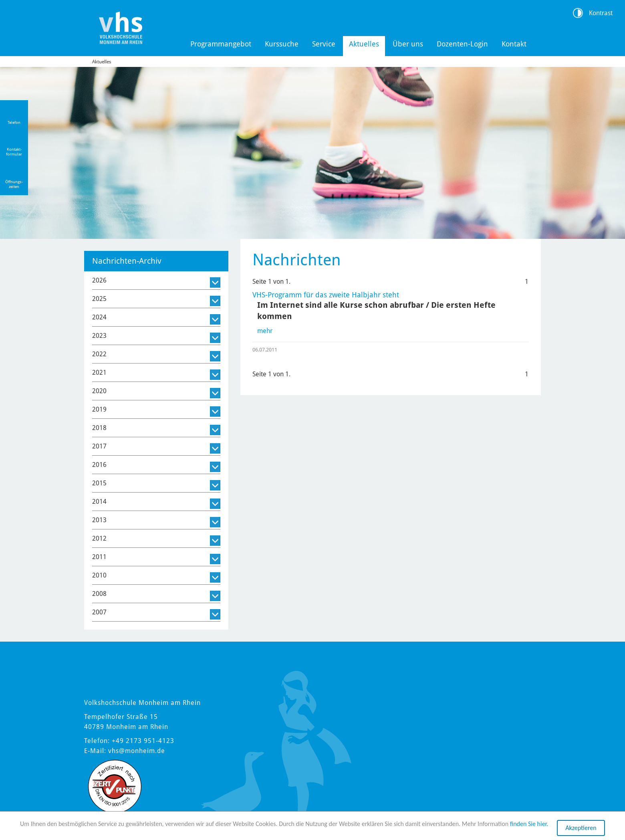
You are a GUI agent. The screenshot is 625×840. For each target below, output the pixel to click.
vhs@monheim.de (137, 751)
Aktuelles (364, 44)
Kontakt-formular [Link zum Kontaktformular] (14, 152)
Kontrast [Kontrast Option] (601, 13)
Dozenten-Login (462, 44)
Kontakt (514, 44)
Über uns (408, 44)
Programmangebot (221, 44)
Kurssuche (282, 44)
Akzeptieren (581, 828)
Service (324, 44)
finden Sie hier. (529, 824)
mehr (265, 331)
